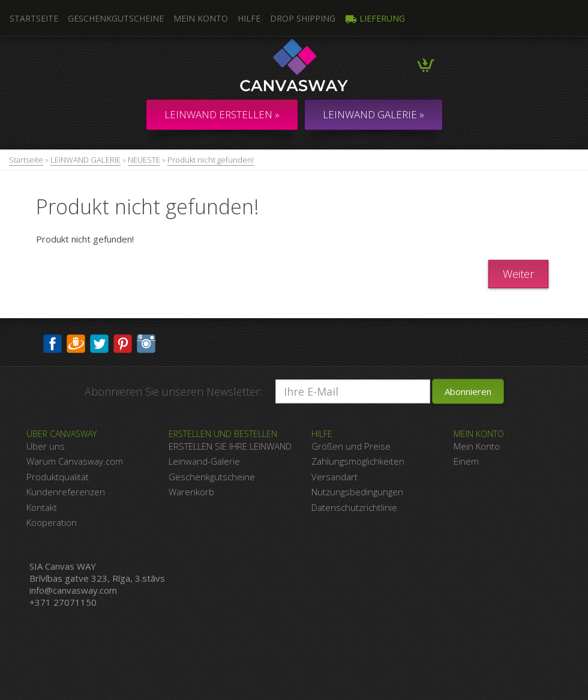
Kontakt (42, 507)
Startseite (26, 160)
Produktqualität (58, 477)
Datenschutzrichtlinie (354, 507)
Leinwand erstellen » (222, 114)
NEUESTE (144, 160)
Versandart (334, 477)
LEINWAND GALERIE (85, 160)
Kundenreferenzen (66, 492)
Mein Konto (201, 18)
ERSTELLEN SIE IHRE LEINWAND (230, 446)
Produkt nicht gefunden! (211, 160)
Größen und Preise (351, 446)
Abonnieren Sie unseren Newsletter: (173, 391)
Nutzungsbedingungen (357, 492)
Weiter (518, 274)
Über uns (46, 446)
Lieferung (375, 18)
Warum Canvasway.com (75, 461)
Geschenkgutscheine (116, 18)
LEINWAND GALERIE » (373, 114)
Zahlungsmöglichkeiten (358, 461)
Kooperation (52, 522)
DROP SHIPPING (303, 18)
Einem (466, 461)
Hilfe (249, 18)
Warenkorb (191, 492)
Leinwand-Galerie (204, 461)
